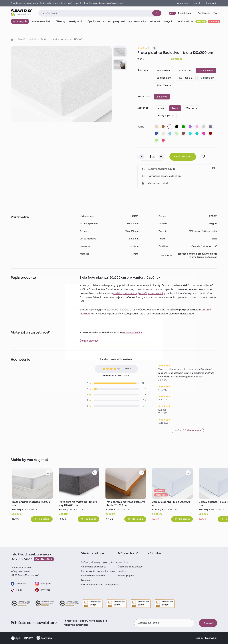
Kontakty (123, 562)
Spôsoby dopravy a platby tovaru (100, 562)
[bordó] (210, 133)
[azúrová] (190, 133)
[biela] (170, 127)
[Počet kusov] (151, 157)
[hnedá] (163, 127)
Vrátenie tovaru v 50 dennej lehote (100, 585)
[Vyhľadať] (157, 13)
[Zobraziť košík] (216, 13)
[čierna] (177, 127)
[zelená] (183, 127)
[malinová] (163, 140)
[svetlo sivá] (204, 127)
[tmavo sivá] (210, 127)
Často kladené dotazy (130, 567)
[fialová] (190, 127)
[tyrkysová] (197, 133)
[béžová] (156, 127)
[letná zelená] (156, 140)
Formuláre (87, 580)
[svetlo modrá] (170, 133)
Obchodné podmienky (94, 567)
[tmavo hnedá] (183, 133)
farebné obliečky (132, 333)
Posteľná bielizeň (27, 39)
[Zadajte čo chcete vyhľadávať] (100, 13)
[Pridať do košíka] (42, 519)
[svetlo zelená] (177, 133)
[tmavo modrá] (156, 133)
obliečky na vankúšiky (152, 294)
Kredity (122, 571)
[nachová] (204, 133)
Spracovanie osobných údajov (98, 571)
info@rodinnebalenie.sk (31, 555)
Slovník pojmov (126, 576)
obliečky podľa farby (125, 294)
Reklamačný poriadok (93, 576)
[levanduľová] (197, 127)
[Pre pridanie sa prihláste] (203, 157)
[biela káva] (163, 133)
